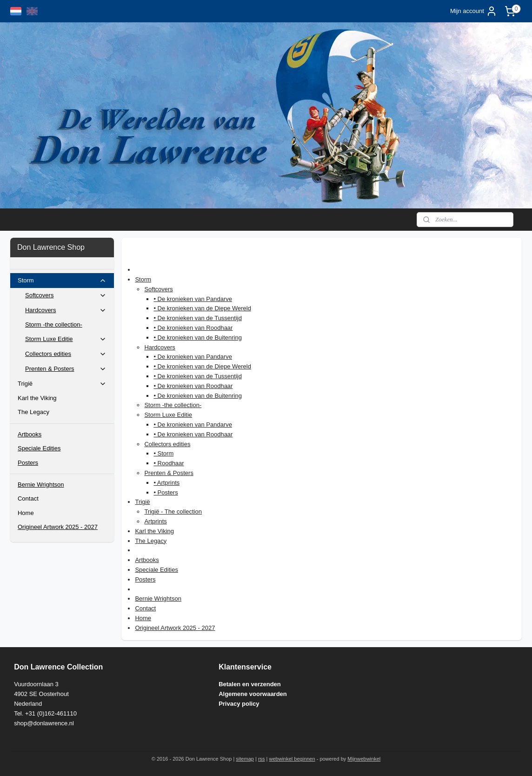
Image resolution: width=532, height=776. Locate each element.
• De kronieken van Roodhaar (193, 328)
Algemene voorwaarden (253, 694)
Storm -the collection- (173, 405)
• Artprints (166, 483)
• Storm (163, 453)
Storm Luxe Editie (168, 415)
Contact (145, 608)
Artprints (155, 521)
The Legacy (151, 541)
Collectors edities (167, 444)
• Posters (166, 492)
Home (143, 618)
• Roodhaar (169, 463)
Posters (145, 579)
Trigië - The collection (173, 512)
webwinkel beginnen (292, 759)
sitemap (245, 759)
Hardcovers (160, 347)
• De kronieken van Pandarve (193, 299)
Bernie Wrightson (158, 599)
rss (262, 759)
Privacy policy (239, 704)
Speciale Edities (156, 570)
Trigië (142, 502)
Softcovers (158, 289)
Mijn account (474, 11)
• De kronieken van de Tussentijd (198, 318)
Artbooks (147, 560)
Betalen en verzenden (250, 684)
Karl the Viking (154, 531)
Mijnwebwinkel (364, 759)
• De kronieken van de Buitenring (198, 338)
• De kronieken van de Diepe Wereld (202, 308)
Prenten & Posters (169, 473)
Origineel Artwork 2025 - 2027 (175, 628)
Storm (143, 279)
